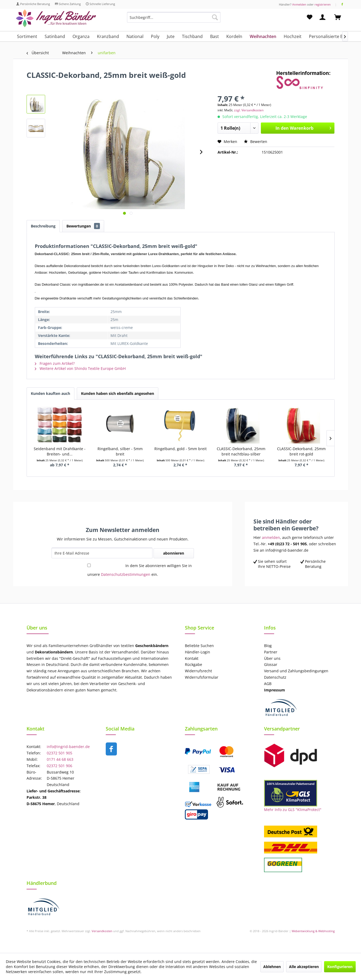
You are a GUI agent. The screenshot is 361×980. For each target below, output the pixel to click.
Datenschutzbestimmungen (126, 574)
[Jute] (171, 36)
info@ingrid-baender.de (68, 747)
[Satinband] (55, 36)
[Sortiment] (27, 36)
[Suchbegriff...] (174, 17)
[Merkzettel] (310, 17)
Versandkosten (102, 931)
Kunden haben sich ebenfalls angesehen (118, 393)
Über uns (272, 658)
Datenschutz (275, 677)
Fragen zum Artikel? (55, 363)
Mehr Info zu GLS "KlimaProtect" (293, 810)
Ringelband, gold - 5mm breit (180, 449)
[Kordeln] (234, 36)
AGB (268, 684)
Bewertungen (83, 226)
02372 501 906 (60, 766)
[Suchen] (215, 17)
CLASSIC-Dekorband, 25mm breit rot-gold (301, 451)
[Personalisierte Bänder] (332, 36)
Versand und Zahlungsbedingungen (296, 671)
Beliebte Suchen (199, 646)
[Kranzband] (108, 36)
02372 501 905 (60, 753)
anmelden (271, 537)
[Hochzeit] (293, 36)
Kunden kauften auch (50, 393)
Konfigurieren (340, 967)
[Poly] (155, 36)
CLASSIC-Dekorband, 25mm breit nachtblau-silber (241, 451)
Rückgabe (194, 664)
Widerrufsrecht (198, 671)
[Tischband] (192, 36)
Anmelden (299, 4)
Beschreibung (43, 226)
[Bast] (215, 36)
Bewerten (256, 141)
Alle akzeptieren (304, 967)
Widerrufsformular (202, 677)
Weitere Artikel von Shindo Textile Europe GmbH (80, 368)
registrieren (323, 4)
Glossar (271, 664)
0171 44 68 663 (60, 759)
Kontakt (192, 658)
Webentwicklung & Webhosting (313, 931)
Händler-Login (198, 652)
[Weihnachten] (263, 36)
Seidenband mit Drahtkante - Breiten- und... (60, 451)
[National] (135, 36)
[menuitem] (174, 20)
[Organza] (81, 36)
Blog (268, 646)
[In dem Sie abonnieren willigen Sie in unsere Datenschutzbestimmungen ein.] (89, 565)
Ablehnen (272, 967)
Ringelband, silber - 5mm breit (120, 451)
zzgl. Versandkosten (249, 110)
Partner (271, 652)
